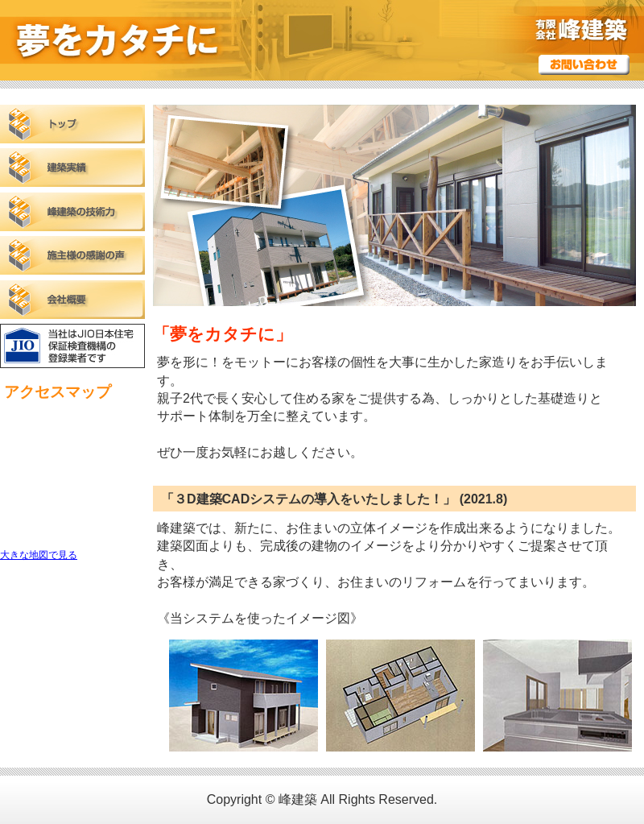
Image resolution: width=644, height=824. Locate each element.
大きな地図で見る (39, 555)
